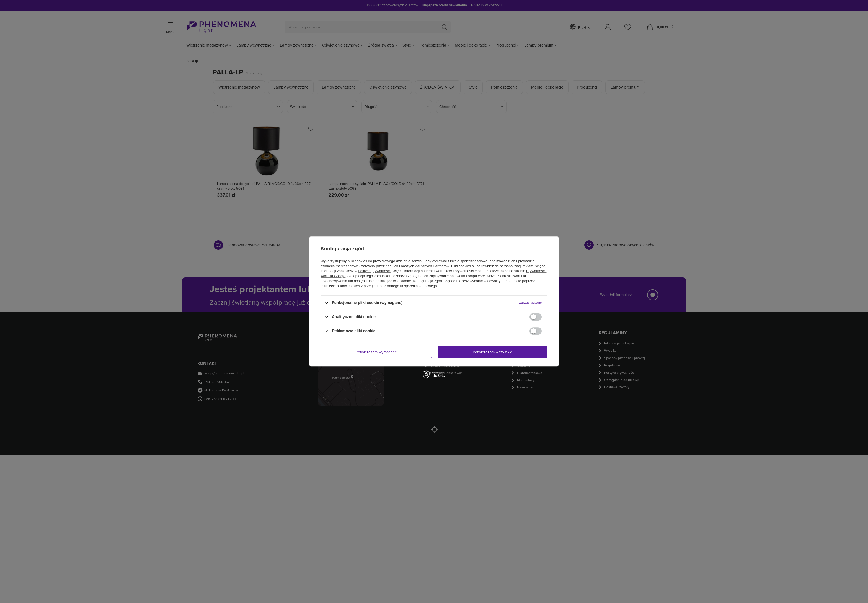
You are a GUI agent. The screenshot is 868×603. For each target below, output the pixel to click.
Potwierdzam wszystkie (493, 352)
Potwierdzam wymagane (376, 352)
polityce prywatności (374, 271)
